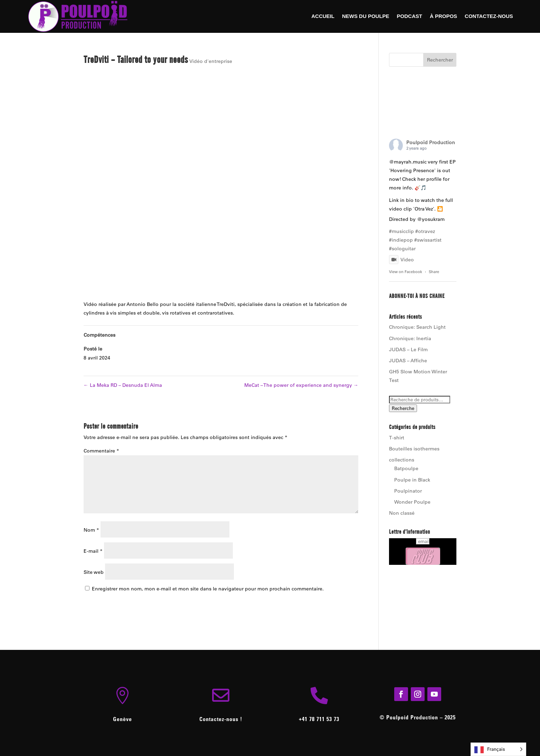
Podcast (410, 16)
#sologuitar (402, 249)
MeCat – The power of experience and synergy (301, 385)
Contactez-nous (489, 16)
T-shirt (397, 438)
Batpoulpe (406, 468)
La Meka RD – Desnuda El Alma (123, 385)
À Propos (443, 16)
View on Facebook (406, 272)
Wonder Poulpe (412, 502)
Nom (91, 530)
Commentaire (101, 451)
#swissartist (428, 240)
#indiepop (401, 240)
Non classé (402, 513)
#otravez (425, 231)
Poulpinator (408, 491)
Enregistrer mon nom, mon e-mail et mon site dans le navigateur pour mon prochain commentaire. (208, 589)
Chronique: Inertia (410, 338)
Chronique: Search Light (417, 327)
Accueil (323, 16)
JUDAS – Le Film (408, 349)
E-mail (93, 551)
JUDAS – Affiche (408, 361)
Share (434, 272)
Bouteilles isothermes (414, 449)
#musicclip (401, 231)
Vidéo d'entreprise (211, 61)
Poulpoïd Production (431, 142)
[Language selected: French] (498, 749)
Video (401, 260)
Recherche (403, 408)
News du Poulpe (366, 16)
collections (402, 460)
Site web (94, 572)
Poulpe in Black (412, 480)
